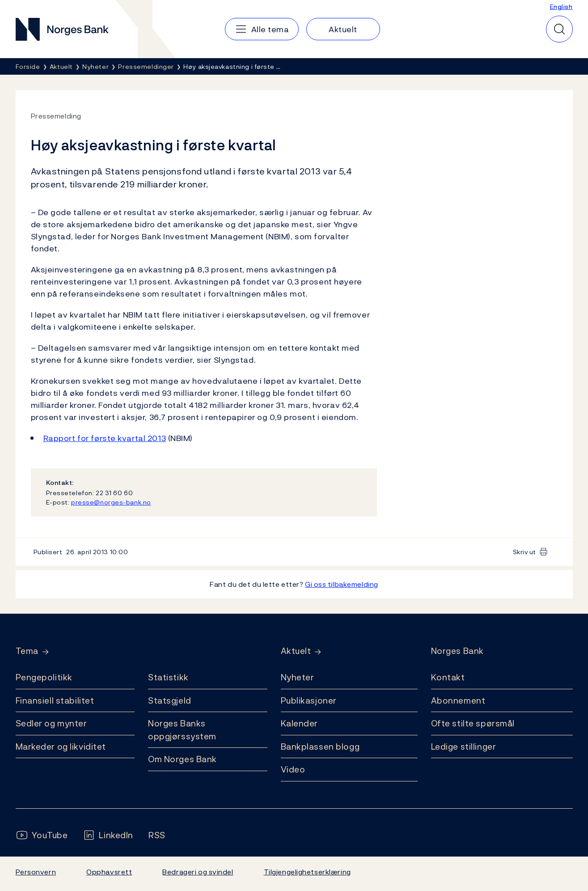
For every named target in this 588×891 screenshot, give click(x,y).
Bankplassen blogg (320, 747)
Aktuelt (296, 651)
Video (293, 769)
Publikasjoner (309, 700)
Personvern (36, 872)
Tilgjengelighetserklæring (307, 872)
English (561, 6)
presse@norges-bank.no (111, 502)
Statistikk (168, 677)
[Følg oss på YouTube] (42, 835)
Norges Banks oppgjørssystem (182, 730)
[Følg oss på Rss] (157, 835)
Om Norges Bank (182, 759)
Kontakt (448, 677)
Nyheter (298, 677)
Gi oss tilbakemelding (342, 584)
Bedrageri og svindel (198, 872)
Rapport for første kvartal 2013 (105, 438)
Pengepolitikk (44, 677)
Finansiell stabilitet (55, 700)
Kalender (300, 723)
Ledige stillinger (464, 747)
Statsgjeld (170, 700)
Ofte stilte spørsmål (473, 723)
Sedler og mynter (51, 723)
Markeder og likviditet (61, 747)
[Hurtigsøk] (559, 29)
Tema (27, 651)
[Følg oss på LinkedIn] (108, 835)
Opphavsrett (109, 872)
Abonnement (458, 700)
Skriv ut (525, 552)
